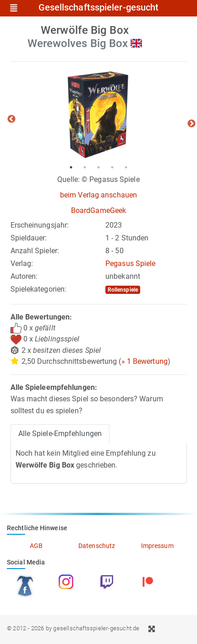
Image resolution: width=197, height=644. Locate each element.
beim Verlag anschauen (98, 195)
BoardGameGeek (98, 210)
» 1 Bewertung (145, 361)
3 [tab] (98, 167)
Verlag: (22, 263)
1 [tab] (71, 167)
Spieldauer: (29, 238)
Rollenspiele (123, 290)
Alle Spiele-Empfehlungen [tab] (60, 434)
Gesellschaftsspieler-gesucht (99, 8)
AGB (36, 546)
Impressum (157, 546)
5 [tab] (126, 167)
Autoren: (24, 276)
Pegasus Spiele (130, 263)
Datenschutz (97, 546)
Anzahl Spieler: (35, 251)
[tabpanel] (99, 115)
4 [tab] (112, 167)
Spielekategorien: (39, 289)
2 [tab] (85, 167)
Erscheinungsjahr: (40, 225)
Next (192, 124)
